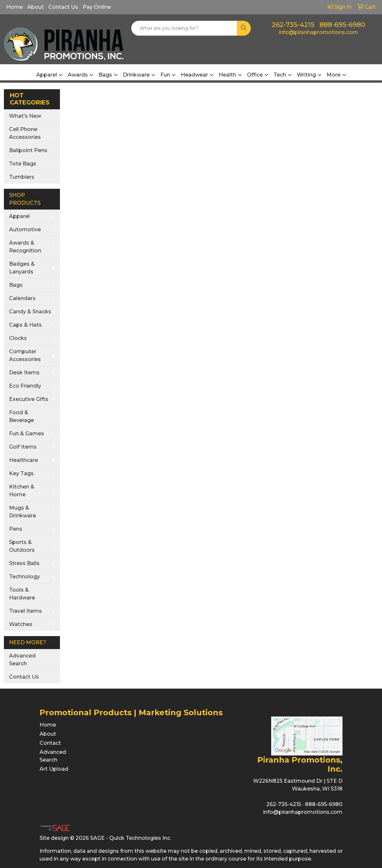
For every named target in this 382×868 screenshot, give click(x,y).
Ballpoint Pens (28, 150)
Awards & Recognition (25, 247)
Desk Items (24, 373)
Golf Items (23, 447)
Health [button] (227, 75)
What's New (25, 116)
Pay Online (97, 7)
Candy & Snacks (30, 312)
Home (14, 7)
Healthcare (23, 460)
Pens (16, 529)
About (35, 7)
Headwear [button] (194, 75)
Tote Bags (23, 164)
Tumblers (22, 177)
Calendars (22, 298)
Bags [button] (105, 75)
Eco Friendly (25, 386)
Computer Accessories (25, 355)
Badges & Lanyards (22, 268)
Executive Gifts (29, 399)
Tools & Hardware (22, 594)
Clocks (18, 338)
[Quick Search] (184, 28)
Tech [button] (280, 75)
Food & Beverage (22, 416)
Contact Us (63, 7)
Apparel (19, 216)
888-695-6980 (342, 25)
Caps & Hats (25, 325)
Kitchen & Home (22, 491)
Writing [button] (306, 75)
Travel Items (25, 611)
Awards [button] (78, 75)
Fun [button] (165, 75)
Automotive (25, 229)
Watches (21, 624)
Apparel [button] (47, 75)
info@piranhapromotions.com (318, 32)
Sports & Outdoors (22, 546)
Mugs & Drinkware (23, 512)
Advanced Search (22, 660)
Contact (50, 743)
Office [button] (255, 75)
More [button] (334, 75)
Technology (24, 577)
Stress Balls (24, 563)
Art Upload (54, 769)
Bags (16, 285)
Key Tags (21, 473)
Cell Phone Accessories (25, 133)
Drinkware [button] (136, 75)
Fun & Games (27, 434)
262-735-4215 (293, 25)
